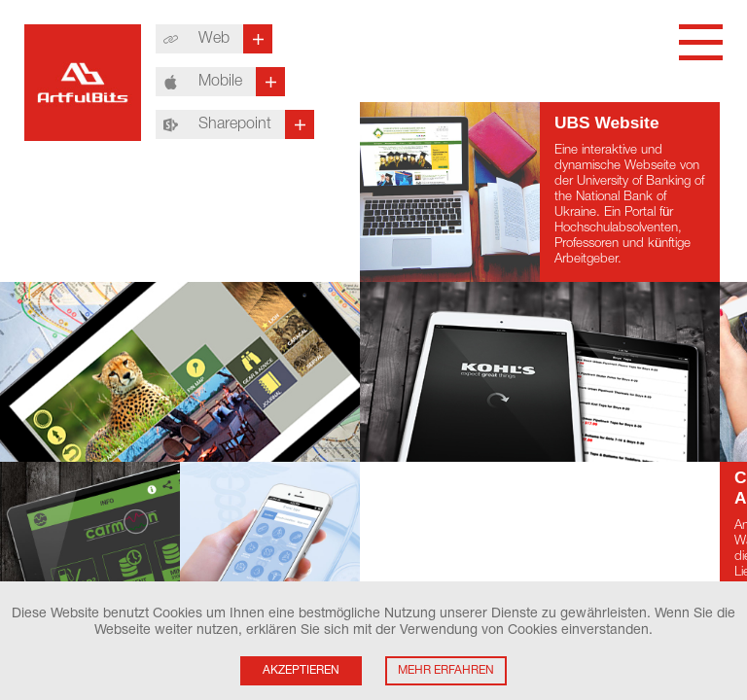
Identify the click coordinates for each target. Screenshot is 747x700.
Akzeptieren (301, 670)
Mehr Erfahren (446, 670)
